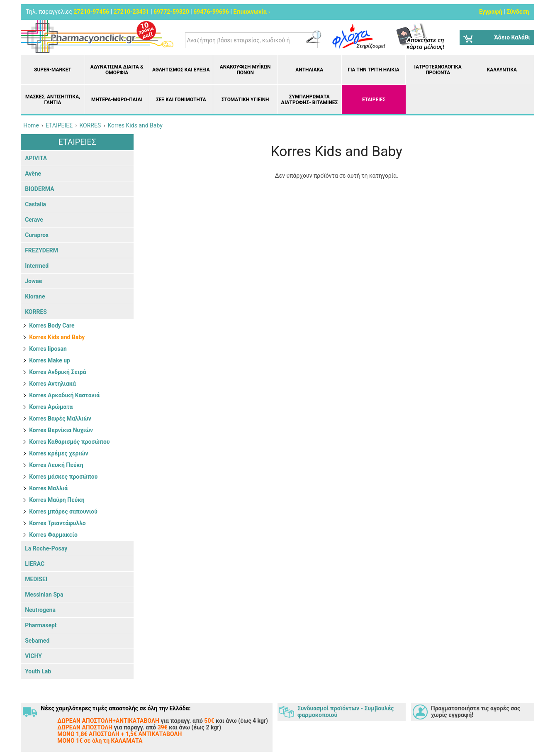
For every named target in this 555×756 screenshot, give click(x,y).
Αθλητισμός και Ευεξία (181, 70)
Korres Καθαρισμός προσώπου (69, 442)
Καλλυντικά (502, 70)
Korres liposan (48, 349)
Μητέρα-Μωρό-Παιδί (117, 100)
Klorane (35, 296)
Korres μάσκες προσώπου (63, 477)
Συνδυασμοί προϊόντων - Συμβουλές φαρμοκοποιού (346, 712)
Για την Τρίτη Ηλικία (373, 70)
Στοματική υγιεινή (245, 100)
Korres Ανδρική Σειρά (57, 372)
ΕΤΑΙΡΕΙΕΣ (374, 100)
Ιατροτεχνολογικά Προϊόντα (438, 70)
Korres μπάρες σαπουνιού (63, 511)
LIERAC (35, 564)
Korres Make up (50, 360)
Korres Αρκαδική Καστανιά (64, 395)
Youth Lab (38, 671)
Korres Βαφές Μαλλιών (60, 418)
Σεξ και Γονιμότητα (181, 100)
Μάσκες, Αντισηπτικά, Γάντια (53, 100)
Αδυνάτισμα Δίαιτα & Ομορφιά (117, 70)
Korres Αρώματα (51, 407)
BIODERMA (39, 189)
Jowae (33, 281)
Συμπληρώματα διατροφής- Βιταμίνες (309, 100)
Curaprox (37, 235)
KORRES (36, 312)
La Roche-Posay (46, 548)
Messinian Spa (44, 595)
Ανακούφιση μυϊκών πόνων (245, 70)
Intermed (37, 266)
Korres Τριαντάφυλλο (57, 523)
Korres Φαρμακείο (53, 535)
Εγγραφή (491, 12)
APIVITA (36, 158)
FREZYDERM (41, 250)
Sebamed (37, 641)
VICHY (33, 656)
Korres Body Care (52, 325)
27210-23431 (131, 12)
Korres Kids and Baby (57, 337)
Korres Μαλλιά (48, 488)
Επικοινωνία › (252, 12)
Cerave (34, 220)
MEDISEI (36, 579)
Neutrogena (40, 610)
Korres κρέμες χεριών (59, 453)
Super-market (53, 70)
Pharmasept (41, 625)
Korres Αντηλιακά (52, 384)
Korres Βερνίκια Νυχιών (61, 430)
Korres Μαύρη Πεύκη (57, 500)
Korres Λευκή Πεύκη (56, 465)
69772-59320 (171, 12)
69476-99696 (211, 12)
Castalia (35, 204)
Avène (33, 174)
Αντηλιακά (309, 70)
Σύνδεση (518, 12)
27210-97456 (92, 12)
